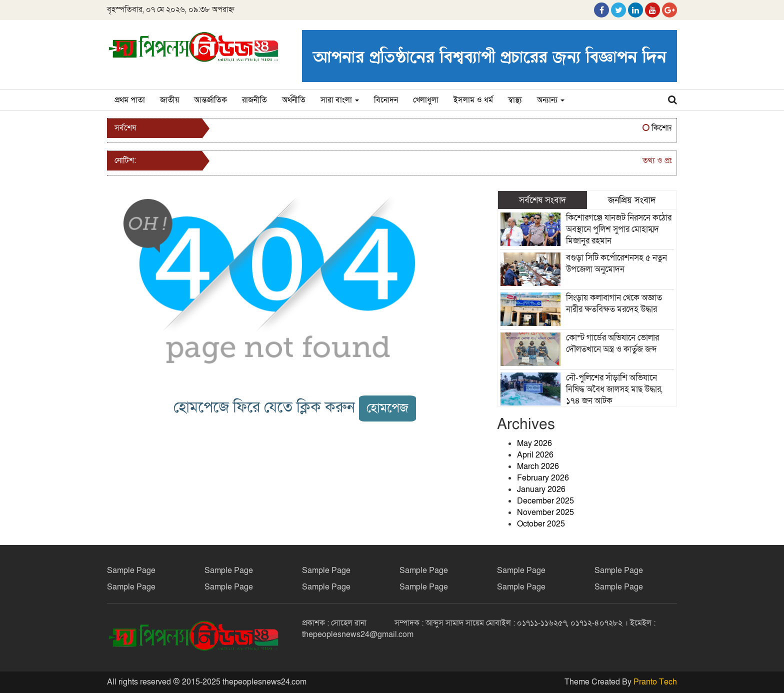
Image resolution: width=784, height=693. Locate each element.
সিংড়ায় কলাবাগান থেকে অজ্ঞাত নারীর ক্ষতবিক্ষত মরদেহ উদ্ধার (614, 303)
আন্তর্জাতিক (210, 100)
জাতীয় (169, 100)
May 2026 (534, 443)
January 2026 (541, 489)
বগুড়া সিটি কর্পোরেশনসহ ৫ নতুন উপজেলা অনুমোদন (616, 263)
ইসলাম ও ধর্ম (473, 100)
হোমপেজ (387, 408)
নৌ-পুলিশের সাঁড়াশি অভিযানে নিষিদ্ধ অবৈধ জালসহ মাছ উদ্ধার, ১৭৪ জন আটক (614, 389)
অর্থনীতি (294, 100)
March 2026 (538, 466)
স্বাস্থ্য (515, 100)
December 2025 (545, 501)
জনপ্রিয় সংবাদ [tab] (632, 200)
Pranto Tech (655, 682)
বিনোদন (386, 100)
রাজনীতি (254, 100)
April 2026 (535, 455)
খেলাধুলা (426, 100)
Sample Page (131, 570)
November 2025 (545, 512)
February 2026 (543, 478)
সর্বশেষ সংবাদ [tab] (542, 200)
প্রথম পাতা (130, 100)
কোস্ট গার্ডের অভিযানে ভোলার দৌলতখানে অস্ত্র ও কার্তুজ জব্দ (612, 343)
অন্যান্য (551, 100)
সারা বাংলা (340, 100)
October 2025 (541, 524)
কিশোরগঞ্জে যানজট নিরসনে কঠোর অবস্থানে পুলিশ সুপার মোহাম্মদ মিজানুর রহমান (619, 229)
